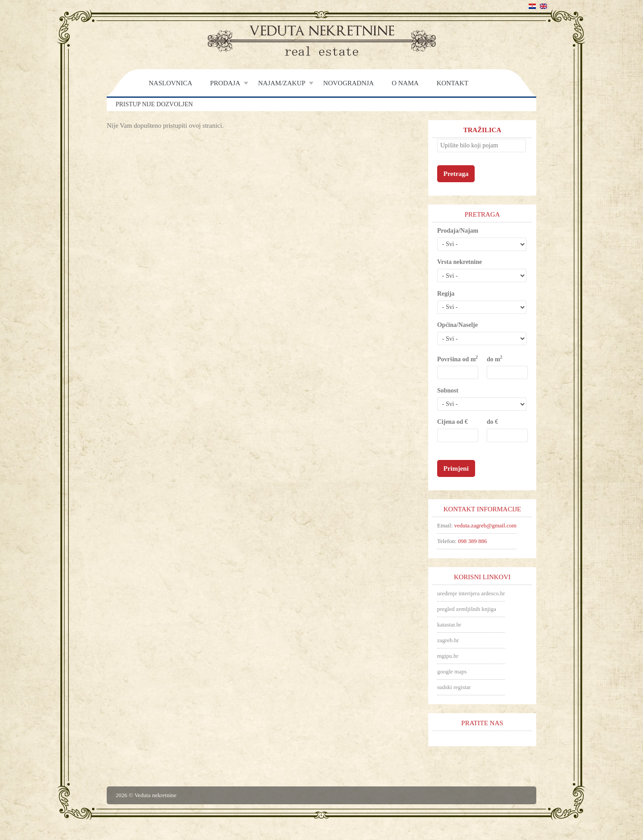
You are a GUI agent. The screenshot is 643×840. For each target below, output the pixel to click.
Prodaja (225, 83)
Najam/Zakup (282, 83)
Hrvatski (532, 6)
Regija (446, 294)
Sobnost (448, 391)
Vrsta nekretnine (459, 262)
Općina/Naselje (457, 325)
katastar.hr (449, 625)
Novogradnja (349, 83)
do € (492, 422)
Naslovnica (171, 83)
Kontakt (453, 83)
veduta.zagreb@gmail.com (485, 525)
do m (494, 359)
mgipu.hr (448, 656)
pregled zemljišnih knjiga (467, 609)
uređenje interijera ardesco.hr (471, 593)
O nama (405, 83)
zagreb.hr (448, 640)
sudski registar (454, 687)
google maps (452, 671)
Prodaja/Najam (458, 231)
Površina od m (457, 359)
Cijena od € (452, 422)
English (543, 6)
